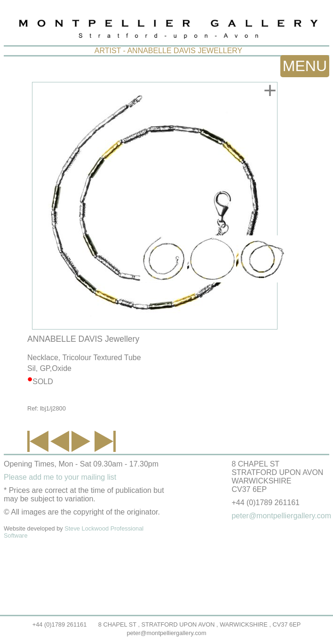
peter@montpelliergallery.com (166, 633)
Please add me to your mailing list (60, 477)
